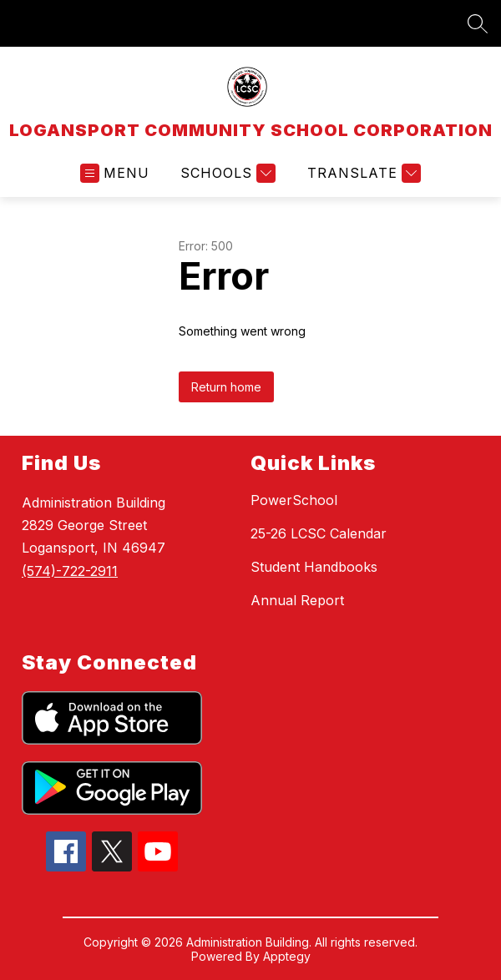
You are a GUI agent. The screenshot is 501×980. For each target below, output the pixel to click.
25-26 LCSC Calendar (319, 533)
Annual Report (297, 600)
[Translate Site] (362, 173)
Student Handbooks (314, 567)
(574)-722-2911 (70, 571)
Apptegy (287, 956)
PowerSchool (294, 500)
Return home (226, 387)
